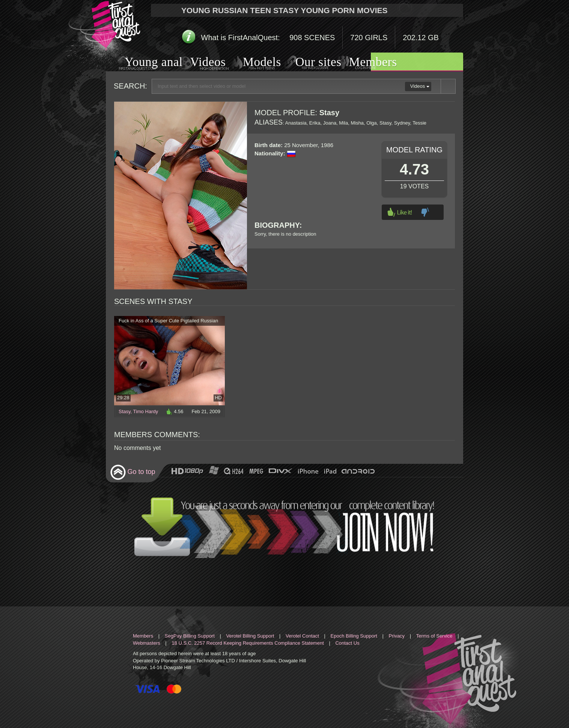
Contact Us (347, 643)
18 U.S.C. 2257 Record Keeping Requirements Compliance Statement (248, 643)
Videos (201, 63)
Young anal (144, 63)
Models (253, 63)
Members (364, 63)
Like (400, 212)
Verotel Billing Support (250, 636)
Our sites (309, 63)
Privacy (397, 636)
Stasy (125, 411)
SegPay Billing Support (190, 636)
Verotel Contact (302, 636)
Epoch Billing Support (354, 636)
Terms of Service (434, 636)
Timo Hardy (146, 411)
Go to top (133, 472)
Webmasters (147, 643)
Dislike (425, 212)
